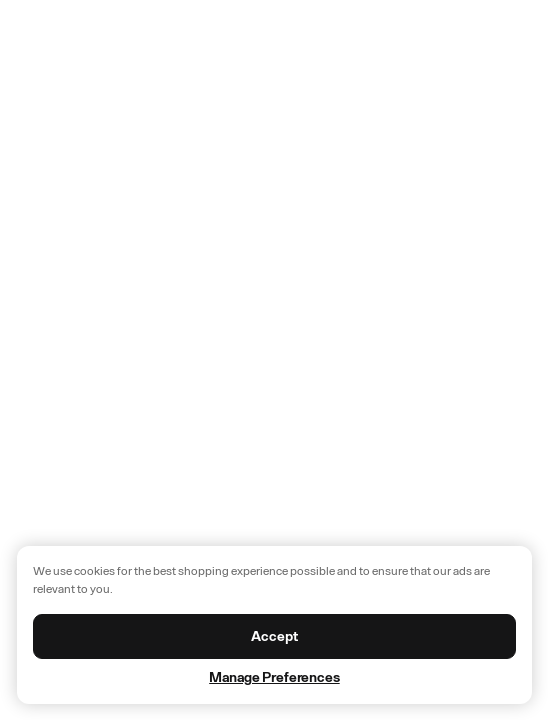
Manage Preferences (274, 677)
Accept (274, 636)
